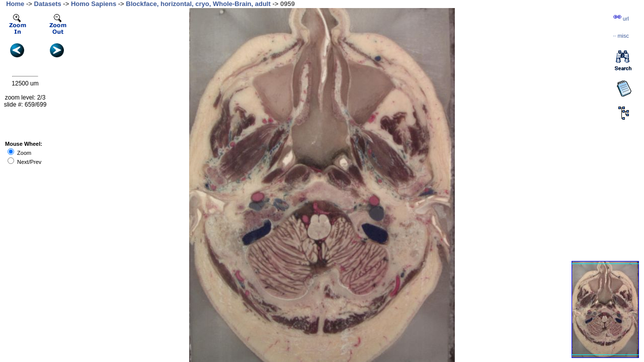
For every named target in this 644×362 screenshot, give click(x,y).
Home (15, 4)
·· (621, 36)
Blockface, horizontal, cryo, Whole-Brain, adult (198, 4)
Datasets (48, 4)
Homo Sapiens (94, 4)
